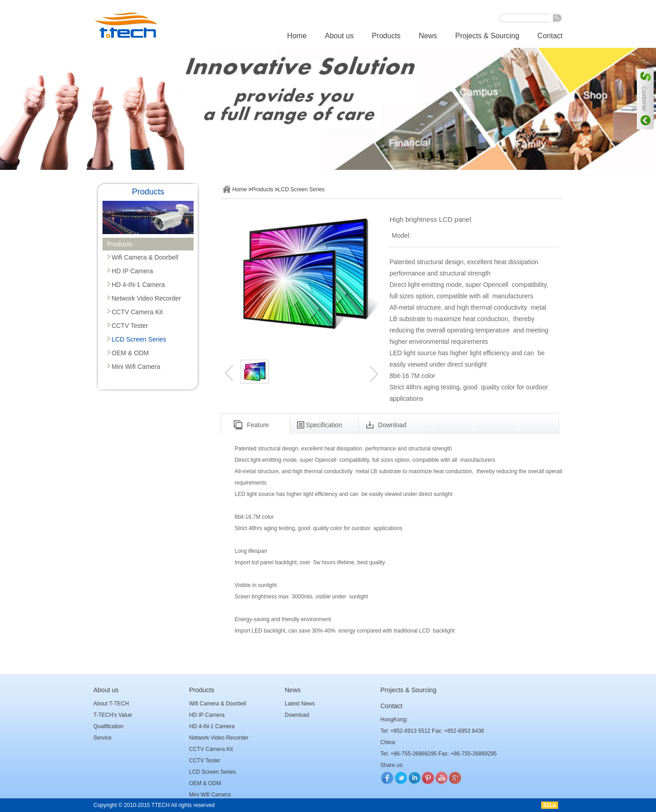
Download (297, 715)
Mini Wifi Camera (136, 367)
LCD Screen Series (139, 339)
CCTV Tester (130, 326)
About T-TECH (111, 704)
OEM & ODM (130, 353)
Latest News (300, 704)
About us (339, 36)
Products (386, 36)
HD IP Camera (132, 271)
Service (102, 738)
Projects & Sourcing (487, 36)
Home (297, 36)
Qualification (108, 726)
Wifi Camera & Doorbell (145, 257)
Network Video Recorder (146, 298)
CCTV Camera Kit (137, 312)
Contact (550, 36)
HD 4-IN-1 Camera (138, 285)
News (428, 36)
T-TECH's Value (113, 715)
